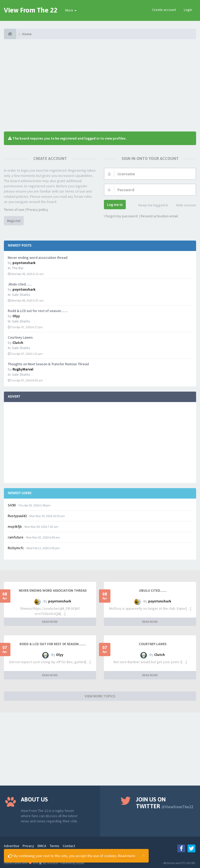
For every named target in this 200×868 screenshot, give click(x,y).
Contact (69, 846)
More (71, 10)
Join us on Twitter (165, 803)
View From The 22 (31, 10)
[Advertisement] (100, 85)
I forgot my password (121, 216)
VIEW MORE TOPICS (100, 696)
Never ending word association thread (38, 258)
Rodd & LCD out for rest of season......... (38, 311)
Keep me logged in (150, 205)
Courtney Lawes (20, 337)
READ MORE (50, 622)
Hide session (183, 205)
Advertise (12, 846)
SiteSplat (52, 863)
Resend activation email (159, 216)
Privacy (28, 846)
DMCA (42, 846)
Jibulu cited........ (20, 284)
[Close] (143, 855)
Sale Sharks (21, 295)
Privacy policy (37, 209)
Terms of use (14, 209)
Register (14, 221)
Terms (55, 846)
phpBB (80, 863)
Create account (164, 10)
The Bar (18, 268)
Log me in (115, 205)
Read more (127, 856)
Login (188, 10)
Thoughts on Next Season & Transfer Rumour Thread (48, 364)
